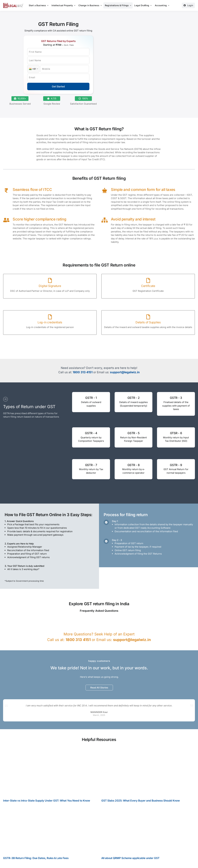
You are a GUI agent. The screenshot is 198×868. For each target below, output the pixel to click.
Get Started (58, 86)
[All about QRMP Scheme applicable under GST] (148, 831)
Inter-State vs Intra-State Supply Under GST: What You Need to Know (47, 802)
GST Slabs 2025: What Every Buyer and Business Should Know (141, 802)
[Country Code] (33, 69)
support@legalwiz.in (125, 372)
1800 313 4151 (83, 372)
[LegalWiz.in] (13, 4)
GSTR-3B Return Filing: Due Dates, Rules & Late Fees (36, 860)
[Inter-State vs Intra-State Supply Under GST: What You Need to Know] (50, 772)
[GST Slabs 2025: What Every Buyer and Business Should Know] (148, 772)
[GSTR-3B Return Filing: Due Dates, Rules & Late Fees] (50, 831)
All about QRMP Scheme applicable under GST (130, 860)
